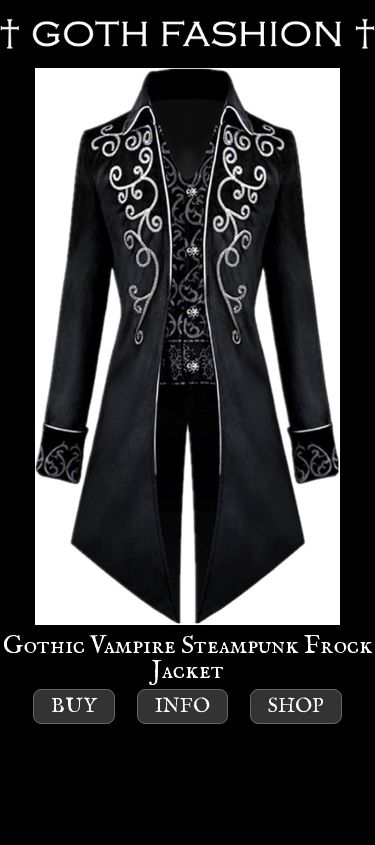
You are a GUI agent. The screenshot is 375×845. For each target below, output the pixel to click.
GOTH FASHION (187, 34)
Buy (74, 706)
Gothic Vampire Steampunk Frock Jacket (188, 377)
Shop (296, 706)
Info (182, 706)
